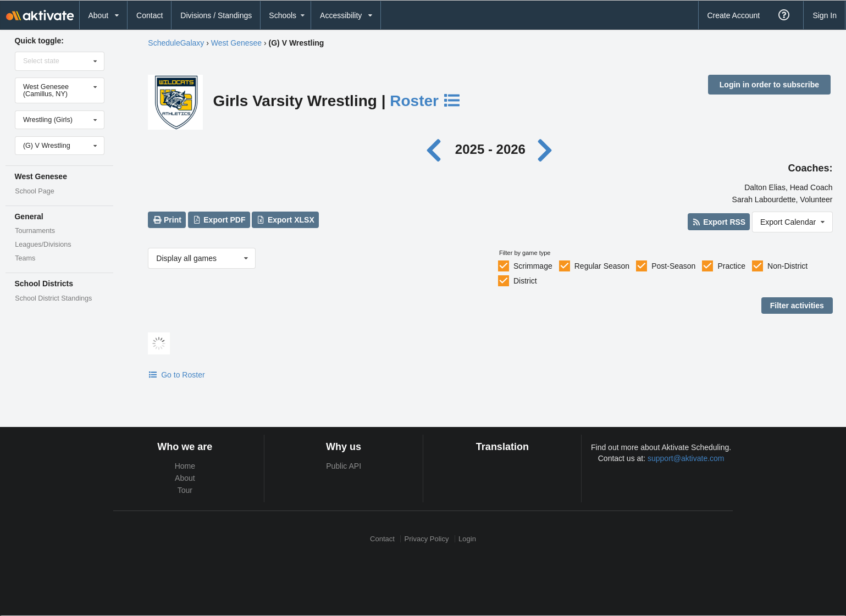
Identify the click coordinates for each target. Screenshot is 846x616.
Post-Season (673, 266)
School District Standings (53, 298)
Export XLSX (286, 220)
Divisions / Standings (216, 15)
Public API (344, 466)
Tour (185, 490)
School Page (34, 191)
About (185, 478)
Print (167, 220)
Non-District (787, 266)
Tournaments (35, 231)
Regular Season (602, 266)
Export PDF (219, 220)
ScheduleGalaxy (176, 43)
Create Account (733, 15)
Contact (150, 15)
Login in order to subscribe (769, 85)
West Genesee (236, 43)
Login (467, 539)
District (525, 281)
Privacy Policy (427, 539)
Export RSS (719, 222)
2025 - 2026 (490, 149)
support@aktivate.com (686, 458)
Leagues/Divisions (43, 245)
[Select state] (60, 61)
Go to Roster (176, 375)
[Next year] (546, 149)
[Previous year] (437, 149)
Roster (425, 101)
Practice (731, 266)
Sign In (825, 15)
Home (185, 466)
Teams (25, 258)
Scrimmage (533, 266)
